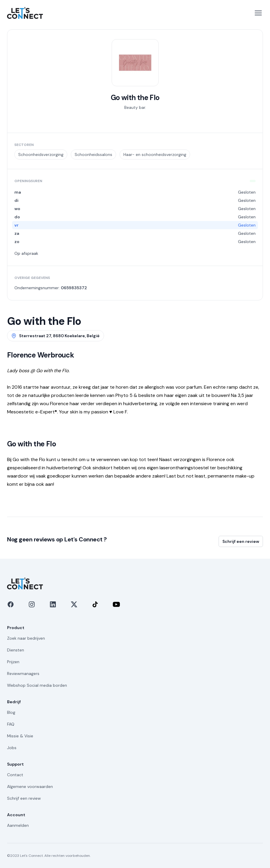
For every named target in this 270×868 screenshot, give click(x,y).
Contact (15, 775)
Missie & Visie (20, 736)
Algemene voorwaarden (30, 786)
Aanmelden (18, 825)
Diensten (16, 650)
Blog (11, 712)
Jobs (12, 748)
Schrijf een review (241, 541)
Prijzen (13, 662)
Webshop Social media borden (37, 685)
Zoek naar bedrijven (26, 638)
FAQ (11, 724)
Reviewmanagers (23, 674)
